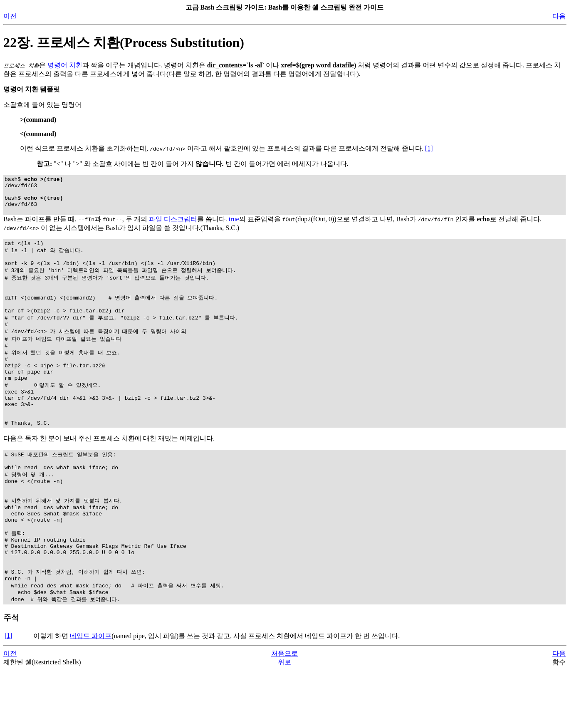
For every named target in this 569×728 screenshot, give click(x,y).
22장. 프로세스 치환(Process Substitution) (124, 42)
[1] (429, 148)
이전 (10, 16)
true (234, 227)
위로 (284, 720)
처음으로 (284, 711)
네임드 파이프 (91, 694)
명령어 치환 (65, 65)
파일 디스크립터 (173, 227)
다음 (559, 16)
